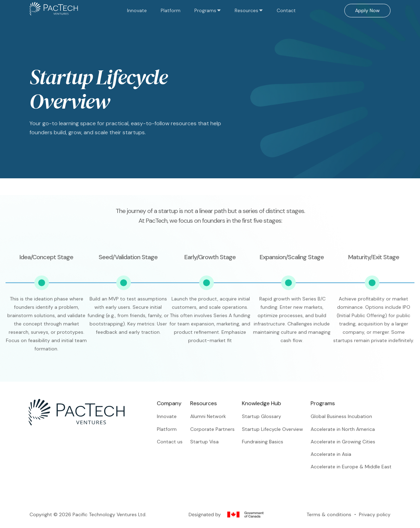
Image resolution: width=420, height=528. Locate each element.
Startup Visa (211, 442)
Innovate (137, 10)
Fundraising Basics (269, 442)
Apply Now (367, 10)
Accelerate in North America (349, 429)
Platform (171, 10)
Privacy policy (375, 521)
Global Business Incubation (348, 416)
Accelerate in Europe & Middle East (358, 467)
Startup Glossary (268, 416)
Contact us (176, 442)
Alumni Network (214, 416)
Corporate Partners (219, 429)
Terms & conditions (329, 521)
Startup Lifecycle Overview (279, 429)
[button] (208, 10)
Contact (286, 10)
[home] (54, 10)
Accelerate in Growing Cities (350, 442)
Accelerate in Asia (338, 454)
